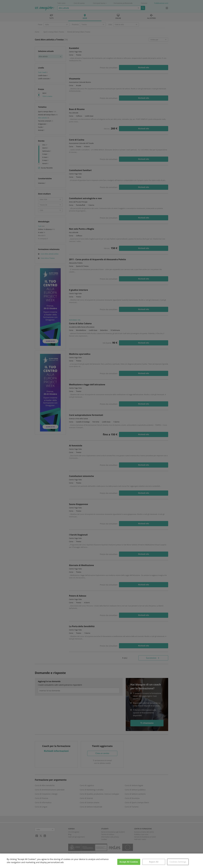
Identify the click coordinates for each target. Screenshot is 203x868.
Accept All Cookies (129, 862)
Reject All (154, 862)
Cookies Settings (178, 862)
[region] (102, 861)
